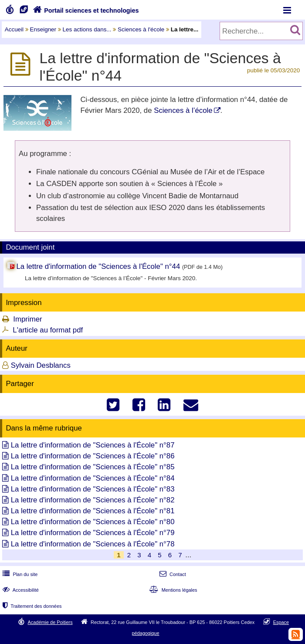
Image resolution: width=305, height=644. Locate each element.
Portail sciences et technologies (85, 10)
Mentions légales (172, 590)
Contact (172, 574)
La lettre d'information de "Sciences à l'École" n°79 (93, 533)
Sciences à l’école (183, 110)
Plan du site (19, 574)
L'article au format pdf (48, 330)
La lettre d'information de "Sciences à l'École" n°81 (93, 511)
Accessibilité (20, 590)
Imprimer (27, 319)
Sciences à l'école (141, 29)
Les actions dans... (87, 29)
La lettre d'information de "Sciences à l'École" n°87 (93, 445)
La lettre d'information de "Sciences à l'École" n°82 (93, 500)
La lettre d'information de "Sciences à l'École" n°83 (93, 489)
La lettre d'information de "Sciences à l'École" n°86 (93, 456)
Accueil (14, 29)
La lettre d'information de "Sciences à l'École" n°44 (98, 266)
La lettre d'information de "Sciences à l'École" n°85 (93, 467)
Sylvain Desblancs (41, 365)
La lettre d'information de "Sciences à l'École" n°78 (93, 544)
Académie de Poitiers (50, 622)
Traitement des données (31, 606)
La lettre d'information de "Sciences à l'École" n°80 (93, 522)
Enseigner (43, 29)
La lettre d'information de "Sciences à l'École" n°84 (93, 478)
